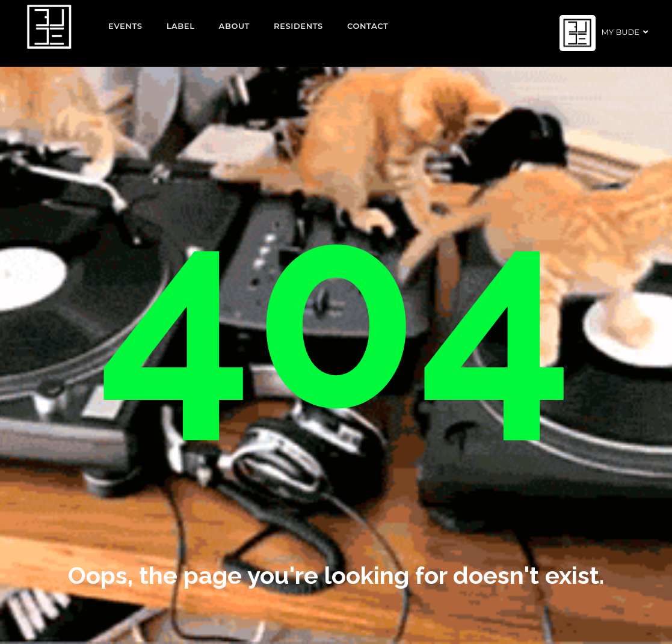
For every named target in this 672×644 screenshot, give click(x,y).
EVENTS (125, 26)
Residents (298, 26)
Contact (368, 26)
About (235, 26)
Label (181, 26)
